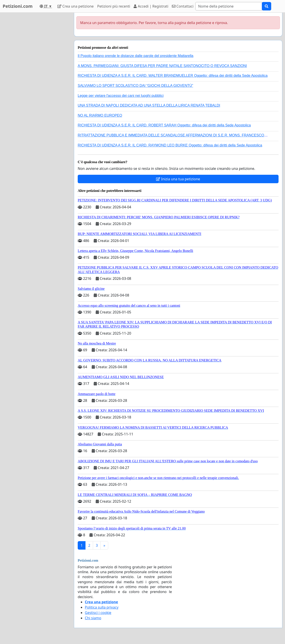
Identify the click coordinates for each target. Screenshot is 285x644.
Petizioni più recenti (114, 6)
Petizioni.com (18, 6)
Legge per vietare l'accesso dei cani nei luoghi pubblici (121, 96)
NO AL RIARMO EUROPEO (100, 115)
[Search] (229, 6)
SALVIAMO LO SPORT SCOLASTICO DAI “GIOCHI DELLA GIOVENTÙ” (135, 86)
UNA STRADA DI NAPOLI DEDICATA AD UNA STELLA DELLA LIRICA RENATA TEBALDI (149, 105)
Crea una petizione (76, 6)
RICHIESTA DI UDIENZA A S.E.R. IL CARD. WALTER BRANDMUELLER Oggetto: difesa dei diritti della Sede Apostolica (173, 76)
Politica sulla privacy (102, 607)
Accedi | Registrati (151, 6)
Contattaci (183, 6)
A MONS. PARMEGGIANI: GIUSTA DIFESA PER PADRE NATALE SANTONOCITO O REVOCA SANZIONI (162, 66)
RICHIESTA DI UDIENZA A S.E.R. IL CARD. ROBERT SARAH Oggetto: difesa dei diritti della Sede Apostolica (164, 125)
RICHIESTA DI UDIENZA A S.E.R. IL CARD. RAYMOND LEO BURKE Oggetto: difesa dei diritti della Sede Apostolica (170, 145)
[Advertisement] (36, 79)
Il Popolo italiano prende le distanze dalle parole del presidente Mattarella (135, 56)
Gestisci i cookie (98, 613)
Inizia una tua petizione (178, 179)
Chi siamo (93, 618)
